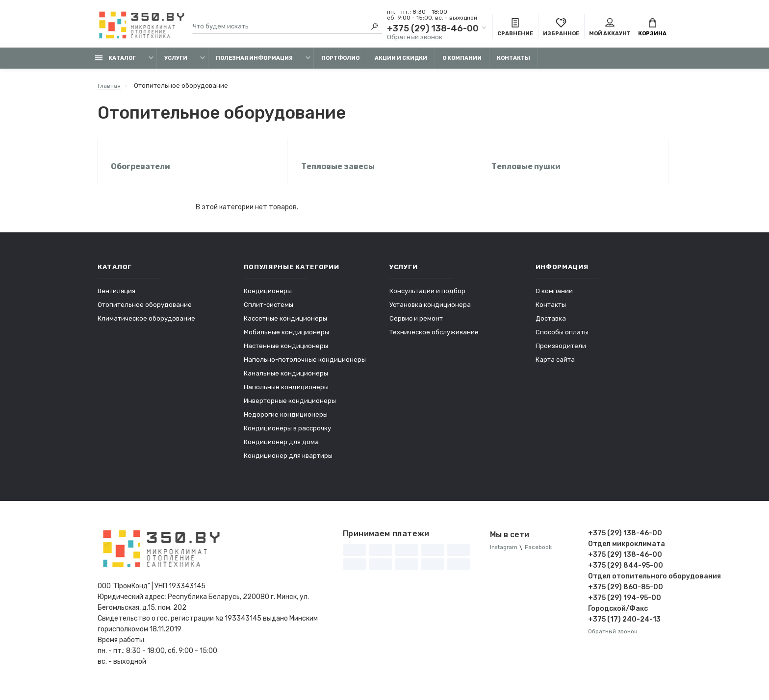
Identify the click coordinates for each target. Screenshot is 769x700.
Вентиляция (116, 298)
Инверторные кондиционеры (290, 408)
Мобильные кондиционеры (286, 339)
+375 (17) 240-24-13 (624, 627)
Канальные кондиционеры (286, 381)
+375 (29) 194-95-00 (625, 605)
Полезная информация (254, 62)
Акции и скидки (401, 62)
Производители (561, 353)
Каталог (115, 62)
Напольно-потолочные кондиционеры (305, 367)
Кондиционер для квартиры (288, 463)
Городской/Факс (618, 616)
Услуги (176, 62)
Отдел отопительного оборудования (630, 584)
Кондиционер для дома (281, 449)
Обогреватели (142, 172)
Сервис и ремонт (416, 326)
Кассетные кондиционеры (285, 326)
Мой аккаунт (610, 28)
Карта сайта (555, 367)
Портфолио (340, 62)
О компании (462, 62)
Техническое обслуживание (434, 339)
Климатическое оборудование (146, 326)
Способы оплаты (562, 339)
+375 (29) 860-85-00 (626, 594)
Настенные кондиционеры (286, 353)
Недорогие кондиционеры (286, 422)
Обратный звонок (415, 38)
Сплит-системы (269, 312)
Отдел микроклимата (627, 551)
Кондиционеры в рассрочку (287, 436)
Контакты (513, 62)
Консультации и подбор (427, 298)
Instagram (505, 555)
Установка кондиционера (430, 312)
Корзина (652, 28)
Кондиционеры (268, 298)
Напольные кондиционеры (286, 394)
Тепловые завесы (339, 172)
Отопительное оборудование (145, 312)
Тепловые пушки (527, 172)
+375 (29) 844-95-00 (626, 573)
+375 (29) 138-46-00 (433, 29)
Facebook (544, 555)
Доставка (551, 326)
